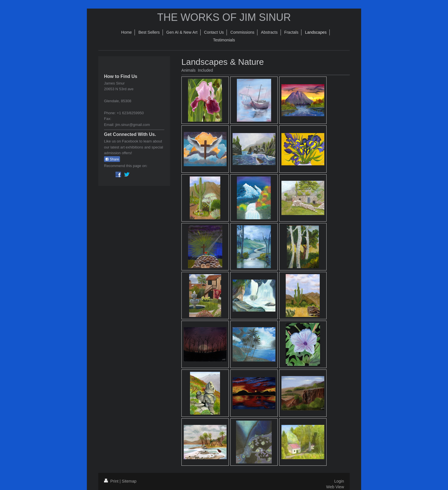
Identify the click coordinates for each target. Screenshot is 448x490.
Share (112, 159)
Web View (335, 487)
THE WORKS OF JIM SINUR (224, 17)
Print (112, 481)
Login (339, 481)
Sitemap (129, 481)
